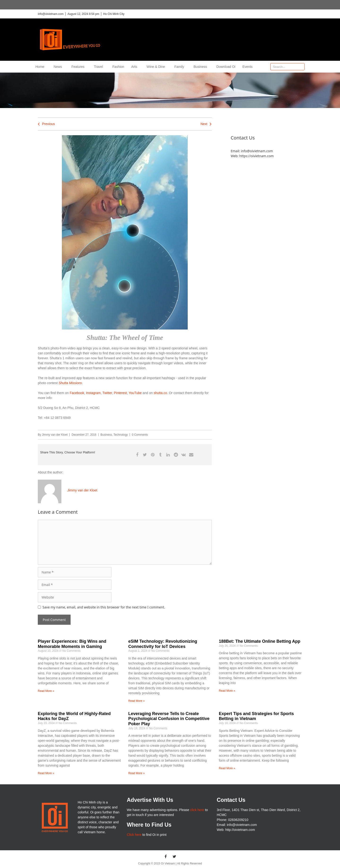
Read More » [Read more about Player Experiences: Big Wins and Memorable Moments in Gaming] (46, 691)
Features (79, 67)
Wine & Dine (157, 67)
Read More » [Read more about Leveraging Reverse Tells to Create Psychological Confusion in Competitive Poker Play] (136, 773)
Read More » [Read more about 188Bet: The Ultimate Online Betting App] (227, 691)
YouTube (135, 393)
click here (197, 810)
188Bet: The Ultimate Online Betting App (260, 641)
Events (248, 67)
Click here (134, 835)
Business (202, 67)
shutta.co (160, 393)
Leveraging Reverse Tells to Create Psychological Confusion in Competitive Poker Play (169, 719)
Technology (121, 435)
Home (41, 67)
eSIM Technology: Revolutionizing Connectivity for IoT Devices (163, 644)
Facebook (77, 393)
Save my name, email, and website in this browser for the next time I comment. (104, 607)
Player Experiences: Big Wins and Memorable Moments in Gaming (72, 644)
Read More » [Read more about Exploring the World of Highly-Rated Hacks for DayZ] (46, 773)
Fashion (118, 67)
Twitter (107, 393)
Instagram (93, 393)
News (59, 67)
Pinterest (120, 393)
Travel (100, 67)
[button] (137, 455)
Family (181, 67)
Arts (135, 67)
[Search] (301, 67)
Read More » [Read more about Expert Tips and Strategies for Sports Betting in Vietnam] (227, 768)
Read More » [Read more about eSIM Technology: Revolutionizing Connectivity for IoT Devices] (136, 701)
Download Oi (226, 67)
